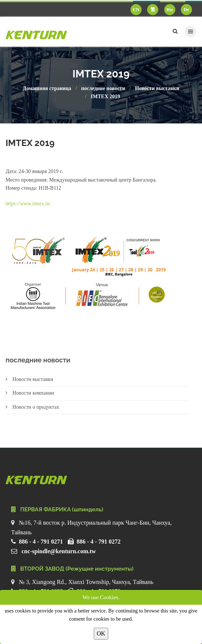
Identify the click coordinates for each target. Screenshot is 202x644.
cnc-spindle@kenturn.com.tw (59, 551)
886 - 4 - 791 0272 (99, 542)
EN (136, 9)
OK (101, 633)
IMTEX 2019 (105, 97)
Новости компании (30, 393)
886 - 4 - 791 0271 (41, 542)
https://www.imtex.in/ (28, 204)
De (186, 9)
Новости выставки (157, 88)
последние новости (103, 88)
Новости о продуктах (32, 407)
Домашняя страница (47, 88)
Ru (170, 9)
